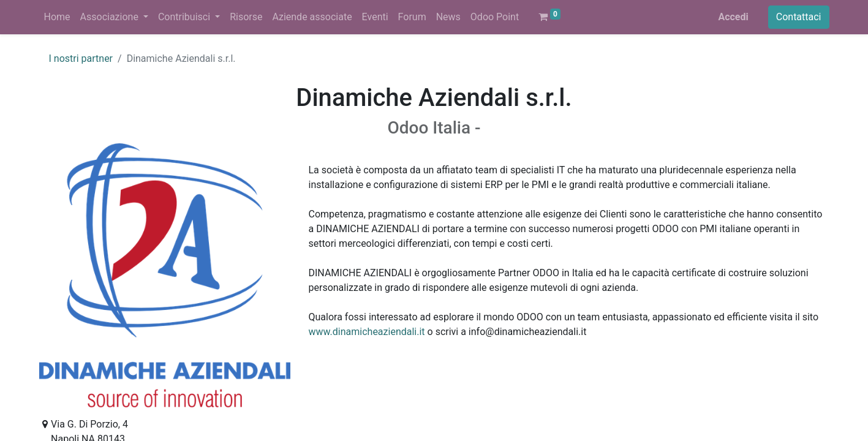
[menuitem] (57, 17)
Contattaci (799, 17)
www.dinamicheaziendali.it (367, 332)
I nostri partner (81, 58)
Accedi (733, 17)
